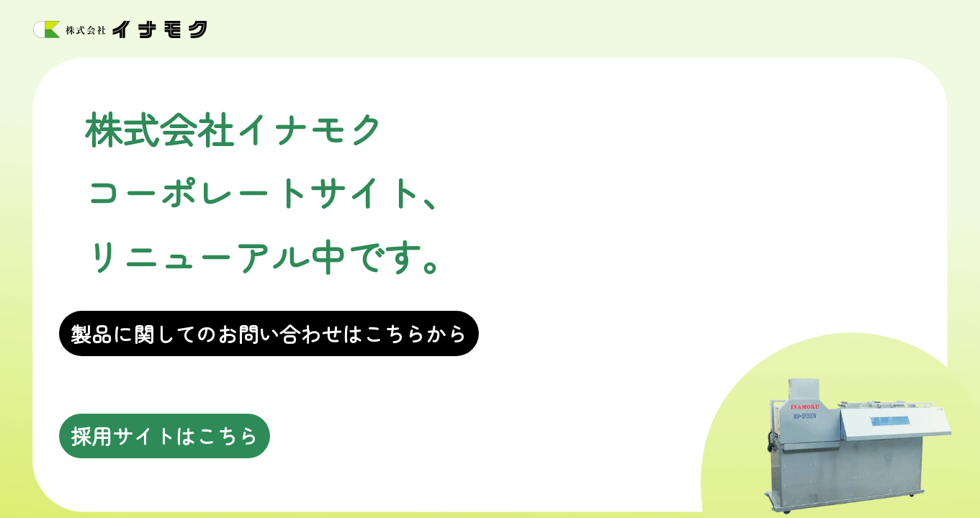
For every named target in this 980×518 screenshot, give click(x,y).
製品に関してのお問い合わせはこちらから (269, 333)
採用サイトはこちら (165, 436)
